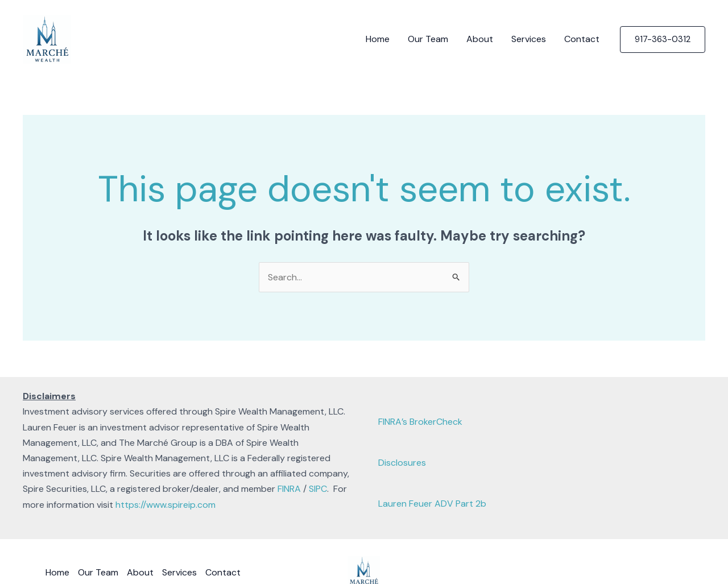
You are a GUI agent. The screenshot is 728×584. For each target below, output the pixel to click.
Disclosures (402, 463)
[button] (663, 40)
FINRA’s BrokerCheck (420, 422)
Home (378, 39)
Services (529, 39)
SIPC (318, 489)
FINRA (289, 489)
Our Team (428, 39)
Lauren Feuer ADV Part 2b (432, 504)
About (480, 39)
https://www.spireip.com (166, 505)
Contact (582, 39)
